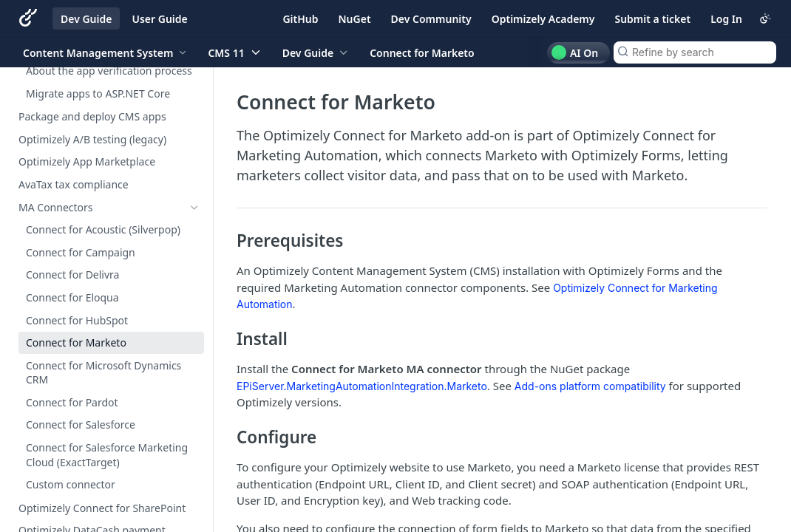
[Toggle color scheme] (765, 18)
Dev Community (431, 19)
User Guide (159, 19)
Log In (726, 19)
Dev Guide (86, 19)
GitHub (300, 19)
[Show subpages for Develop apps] (194, 95)
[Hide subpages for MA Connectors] (194, 208)
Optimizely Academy (543, 19)
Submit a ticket (652, 19)
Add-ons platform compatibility (590, 386)
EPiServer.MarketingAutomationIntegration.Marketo (362, 386)
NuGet (355, 19)
